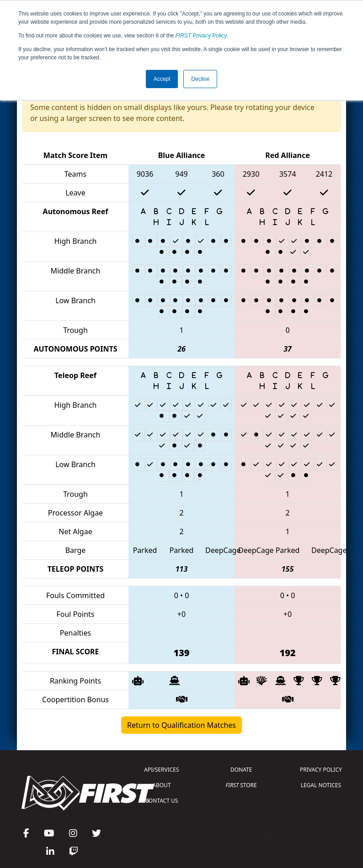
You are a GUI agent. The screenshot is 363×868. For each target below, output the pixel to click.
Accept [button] (162, 79)
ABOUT (161, 785)
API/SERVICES (161, 770)
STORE (241, 785)
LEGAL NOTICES (321, 785)
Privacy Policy (201, 36)
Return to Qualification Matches (181, 725)
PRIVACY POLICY (321, 770)
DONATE (241, 770)
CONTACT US (162, 801)
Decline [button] (200, 79)
